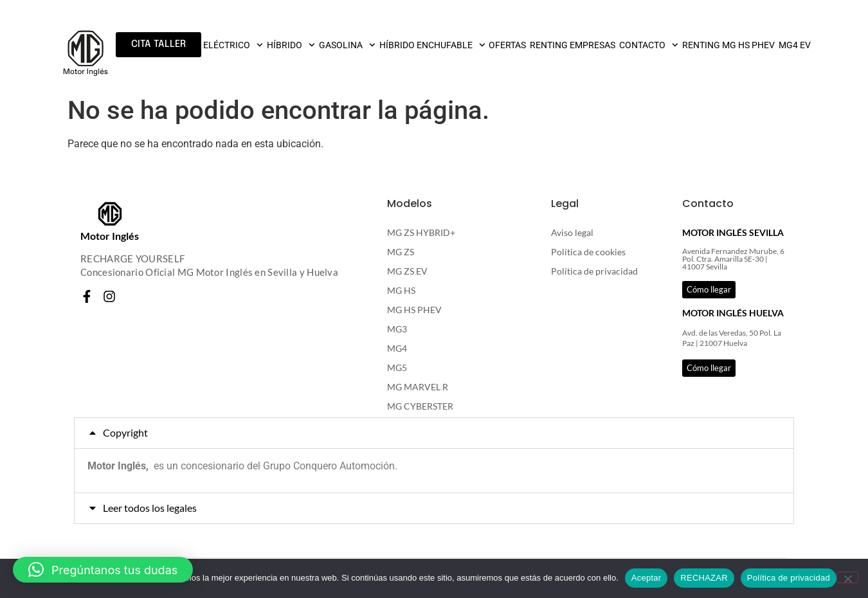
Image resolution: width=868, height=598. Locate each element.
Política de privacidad (594, 271)
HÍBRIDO (291, 45)
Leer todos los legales (150, 508)
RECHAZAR (704, 578)
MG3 (397, 329)
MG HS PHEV (414, 310)
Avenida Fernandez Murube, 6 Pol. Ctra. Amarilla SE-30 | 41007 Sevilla (733, 259)
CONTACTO (649, 45)
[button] (434, 433)
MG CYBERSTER (420, 406)
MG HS (401, 290)
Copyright (125, 432)
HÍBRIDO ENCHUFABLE (432, 45)
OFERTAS (507, 45)
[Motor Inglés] (110, 214)
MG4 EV (795, 45)
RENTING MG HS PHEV (728, 45)
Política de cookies (588, 252)
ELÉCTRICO (233, 45)
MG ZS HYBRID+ (421, 232)
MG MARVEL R (418, 387)
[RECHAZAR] (847, 577)
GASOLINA (347, 45)
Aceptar (646, 578)
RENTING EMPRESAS (573, 45)
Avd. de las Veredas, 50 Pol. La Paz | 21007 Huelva (732, 338)
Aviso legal (572, 232)
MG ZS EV (407, 271)
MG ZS (401, 252)
